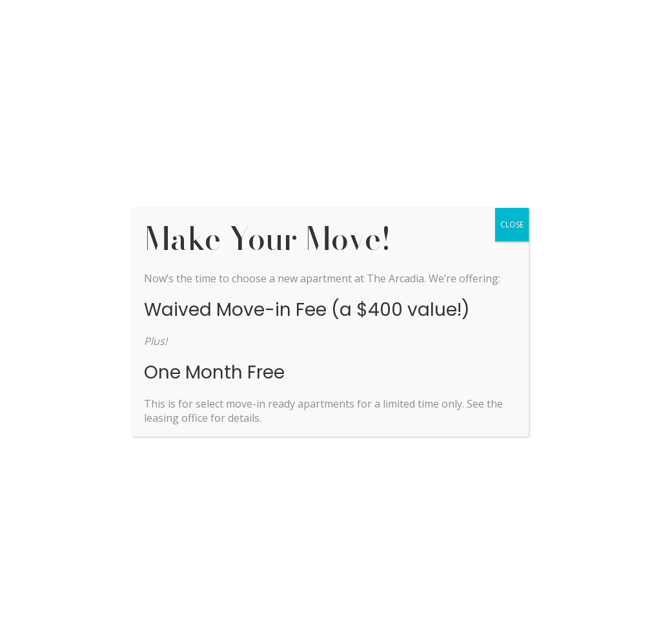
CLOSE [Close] (512, 224)
